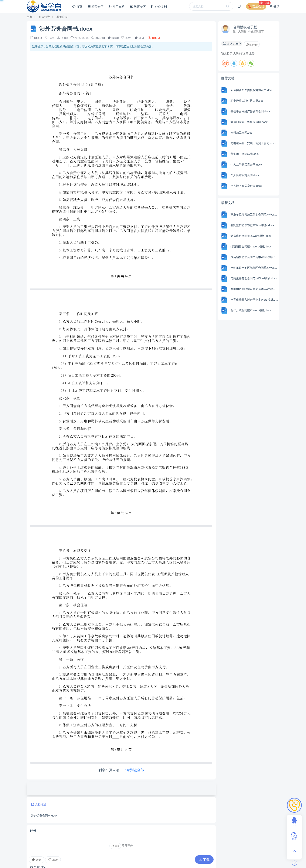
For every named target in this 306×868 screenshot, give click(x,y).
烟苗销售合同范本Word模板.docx (251, 246)
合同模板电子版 (245, 27)
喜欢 (53, 860)
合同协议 (44, 17)
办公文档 (159, 6)
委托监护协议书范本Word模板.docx (252, 225)
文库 (29, 17)
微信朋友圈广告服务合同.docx (249, 122)
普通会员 (257, 6)
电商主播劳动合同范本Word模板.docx (254, 278)
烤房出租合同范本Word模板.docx (251, 236)
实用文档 (116, 6)
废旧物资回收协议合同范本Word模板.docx (254, 289)
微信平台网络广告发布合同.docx (250, 111)
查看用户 (252, 44)
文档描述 (38, 804)
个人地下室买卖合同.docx (246, 186)
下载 (204, 860)
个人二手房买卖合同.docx (246, 165)
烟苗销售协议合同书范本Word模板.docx (254, 257)
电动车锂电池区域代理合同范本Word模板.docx (254, 268)
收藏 (37, 860)
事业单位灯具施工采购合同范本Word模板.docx (254, 215)
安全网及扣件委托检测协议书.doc (251, 90)
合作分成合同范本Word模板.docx (251, 310)
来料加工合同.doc (242, 133)
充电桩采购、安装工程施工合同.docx (253, 143)
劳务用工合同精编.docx (245, 154)
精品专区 (95, 6)
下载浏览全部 (134, 770)
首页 (77, 6)
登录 (274, 6)
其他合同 (62, 17)
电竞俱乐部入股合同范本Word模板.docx (254, 300)
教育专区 (138, 7)
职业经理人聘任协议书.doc (247, 101)
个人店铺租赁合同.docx (245, 175)
